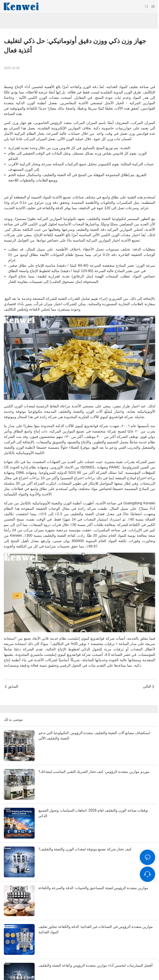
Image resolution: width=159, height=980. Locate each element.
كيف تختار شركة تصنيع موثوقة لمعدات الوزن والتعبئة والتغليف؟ (85, 849)
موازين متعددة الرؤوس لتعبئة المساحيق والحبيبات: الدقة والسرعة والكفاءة (93, 888)
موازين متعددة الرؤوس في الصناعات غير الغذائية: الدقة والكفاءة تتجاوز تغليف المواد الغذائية (96, 929)
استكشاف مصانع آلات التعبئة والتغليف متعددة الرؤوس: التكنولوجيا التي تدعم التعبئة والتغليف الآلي (94, 736)
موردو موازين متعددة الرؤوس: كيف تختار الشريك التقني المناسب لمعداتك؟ (94, 772)
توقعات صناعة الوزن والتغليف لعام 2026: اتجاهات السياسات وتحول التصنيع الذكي (93, 813)
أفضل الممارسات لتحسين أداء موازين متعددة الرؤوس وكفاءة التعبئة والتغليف (96, 965)
